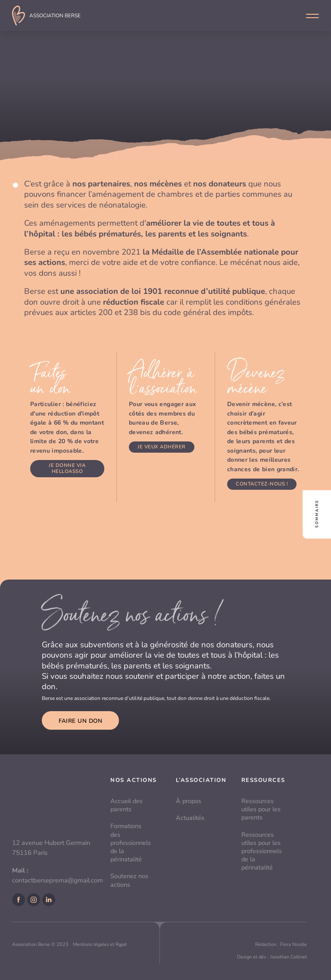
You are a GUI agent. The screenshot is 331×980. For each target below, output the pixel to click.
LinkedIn (49, 900)
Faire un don (80, 721)
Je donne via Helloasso (67, 468)
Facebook (19, 900)
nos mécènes (158, 184)
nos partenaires (101, 184)
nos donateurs (220, 184)
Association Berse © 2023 (40, 944)
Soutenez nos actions (129, 880)
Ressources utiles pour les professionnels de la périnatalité (262, 851)
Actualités (190, 818)
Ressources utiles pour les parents (261, 809)
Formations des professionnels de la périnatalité (131, 843)
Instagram (34, 900)
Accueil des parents (126, 805)
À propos (189, 801)
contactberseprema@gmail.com (58, 880)
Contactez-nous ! (262, 484)
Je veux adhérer (162, 447)
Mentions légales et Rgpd (100, 944)
